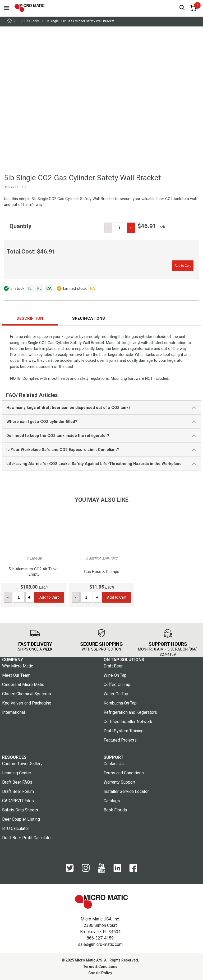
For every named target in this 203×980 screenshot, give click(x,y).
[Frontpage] (10, 22)
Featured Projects (120, 740)
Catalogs (112, 801)
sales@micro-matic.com (100, 944)
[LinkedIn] (117, 868)
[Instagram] (86, 868)
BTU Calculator (16, 828)
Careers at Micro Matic (23, 685)
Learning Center (17, 773)
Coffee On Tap (117, 685)
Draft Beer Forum (18, 791)
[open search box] (182, 8)
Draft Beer (113, 666)
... (18, 21)
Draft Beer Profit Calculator (27, 838)
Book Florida (115, 810)
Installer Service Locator (126, 791)
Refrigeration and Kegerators (130, 712)
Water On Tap (116, 694)
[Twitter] (70, 868)
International (13, 712)
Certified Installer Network (128, 722)
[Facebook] (133, 868)
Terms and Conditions (124, 773)
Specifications (89, 318)
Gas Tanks (32, 21)
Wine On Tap (115, 675)
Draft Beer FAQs (17, 782)
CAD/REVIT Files (18, 801)
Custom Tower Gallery (22, 764)
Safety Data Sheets (20, 810)
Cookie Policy (100, 973)
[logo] (30, 8)
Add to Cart (183, 266)
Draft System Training (124, 731)
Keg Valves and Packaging (27, 703)
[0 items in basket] (193, 8)
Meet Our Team (16, 675)
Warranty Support (119, 782)
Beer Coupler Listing (21, 819)
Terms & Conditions (100, 967)
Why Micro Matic (18, 666)
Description (30, 318)
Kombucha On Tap (120, 703)
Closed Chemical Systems (27, 694)
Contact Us (114, 764)
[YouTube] (101, 868)
